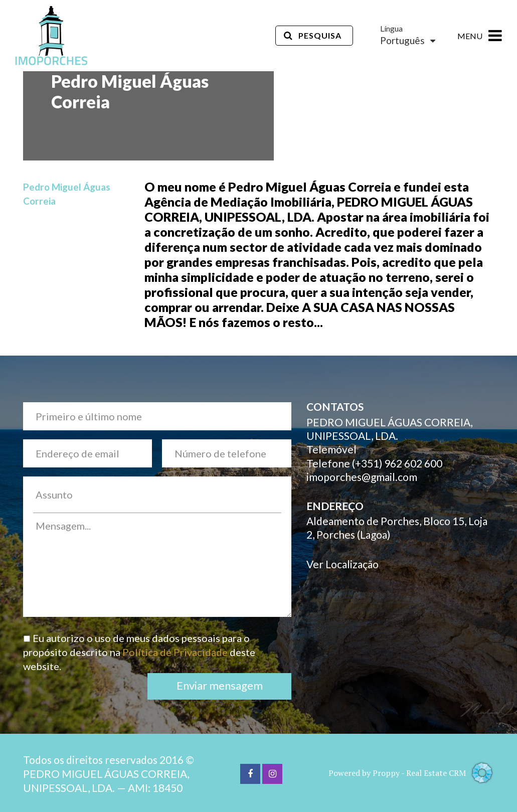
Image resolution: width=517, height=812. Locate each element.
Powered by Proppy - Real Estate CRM (411, 773)
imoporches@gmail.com (362, 477)
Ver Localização (342, 564)
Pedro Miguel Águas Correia (67, 194)
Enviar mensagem (220, 685)
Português (408, 40)
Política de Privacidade (175, 652)
